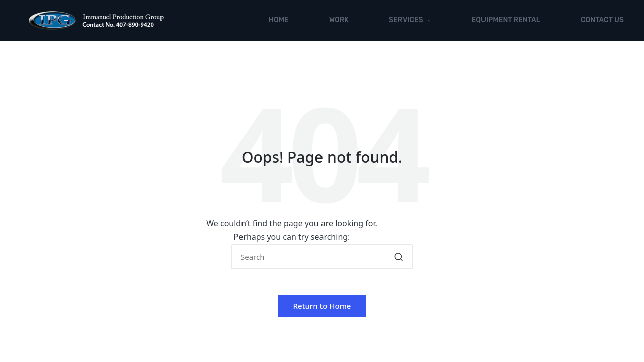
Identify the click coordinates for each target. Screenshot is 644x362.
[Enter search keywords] (322, 257)
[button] (399, 257)
